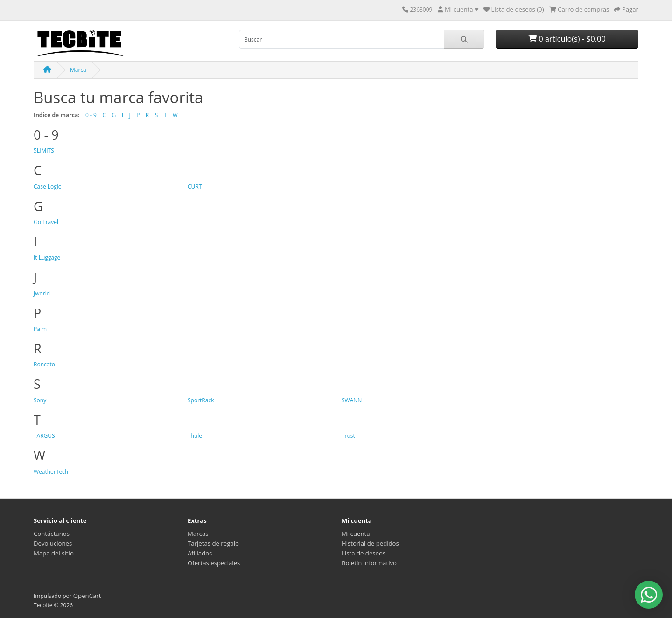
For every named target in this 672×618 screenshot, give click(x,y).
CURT (195, 186)
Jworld (42, 293)
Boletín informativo (369, 563)
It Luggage (47, 257)
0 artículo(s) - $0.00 (567, 39)
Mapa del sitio (54, 553)
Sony (40, 400)
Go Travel (46, 222)
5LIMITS (44, 151)
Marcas (198, 534)
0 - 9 (91, 115)
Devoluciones (53, 543)
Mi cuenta (356, 534)
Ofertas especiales (214, 563)
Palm (40, 329)
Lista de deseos (364, 553)
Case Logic (47, 186)
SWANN (352, 400)
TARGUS (44, 436)
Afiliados (200, 553)
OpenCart (87, 596)
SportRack (201, 400)
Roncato (44, 364)
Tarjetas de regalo (213, 543)
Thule (195, 436)
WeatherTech (51, 472)
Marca (78, 70)
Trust (348, 436)
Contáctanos (52, 534)
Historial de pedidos (370, 543)
